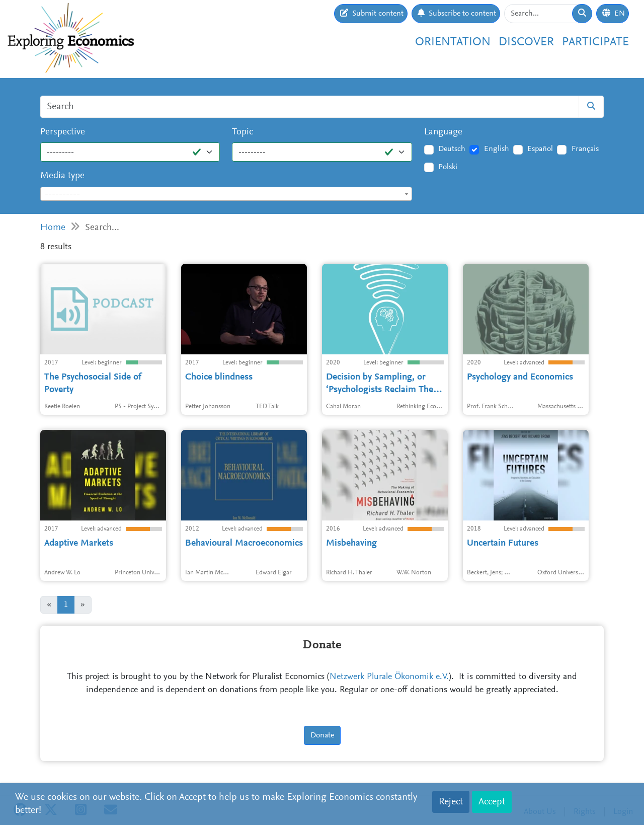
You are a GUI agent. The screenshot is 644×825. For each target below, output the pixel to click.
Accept (492, 802)
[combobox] (226, 194)
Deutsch (452, 149)
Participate (595, 42)
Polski (448, 167)
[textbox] (226, 194)
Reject (451, 802)
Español (540, 149)
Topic (243, 132)
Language (443, 132)
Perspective (63, 132)
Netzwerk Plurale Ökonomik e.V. (389, 677)
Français (585, 149)
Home (53, 228)
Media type (62, 176)
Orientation (453, 42)
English (497, 149)
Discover (526, 42)
